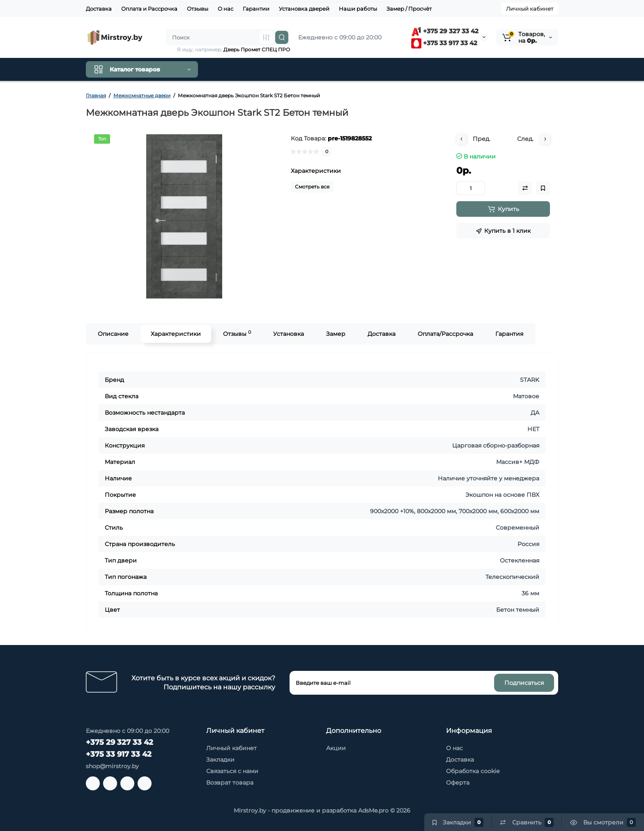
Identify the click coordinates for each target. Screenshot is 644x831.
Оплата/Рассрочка (445, 334)
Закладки (220, 760)
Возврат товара (230, 783)
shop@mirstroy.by (112, 766)
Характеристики (176, 334)
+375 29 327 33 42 (445, 31)
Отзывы (198, 9)
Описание (113, 334)
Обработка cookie (473, 771)
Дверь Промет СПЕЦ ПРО (257, 49)
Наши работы (358, 9)
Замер (336, 334)
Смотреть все (312, 187)
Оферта (458, 783)
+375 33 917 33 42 (444, 43)
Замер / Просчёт (409, 9)
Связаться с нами (232, 771)
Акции (336, 748)
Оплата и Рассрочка (149, 9)
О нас (225, 9)
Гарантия (509, 334)
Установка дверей (304, 9)
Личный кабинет (530, 9)
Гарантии (256, 9)
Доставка (99, 9)
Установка (289, 334)
